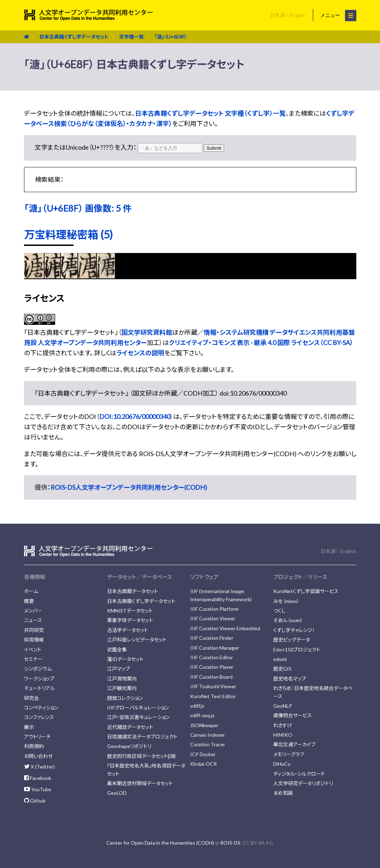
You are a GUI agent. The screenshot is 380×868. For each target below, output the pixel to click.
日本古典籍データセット (133, 591)
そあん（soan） (288, 620)
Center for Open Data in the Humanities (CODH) (160, 843)
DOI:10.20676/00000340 (135, 416)
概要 (29, 601)
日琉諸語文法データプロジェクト (142, 737)
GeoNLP (283, 706)
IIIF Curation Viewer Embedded (225, 628)
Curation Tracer (208, 744)
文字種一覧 (131, 37)
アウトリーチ (37, 737)
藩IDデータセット (125, 659)
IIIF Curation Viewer (213, 618)
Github (35, 801)
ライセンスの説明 (140, 353)
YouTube (38, 789)
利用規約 (34, 746)
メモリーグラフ (289, 754)
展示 (29, 727)
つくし (279, 611)
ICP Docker (203, 754)
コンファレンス (39, 717)
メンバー (33, 611)
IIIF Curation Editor (212, 657)
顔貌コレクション (125, 698)
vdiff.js (197, 706)
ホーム (31, 591)
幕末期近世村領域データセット (140, 783)
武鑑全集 (117, 649)
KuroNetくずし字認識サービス (306, 591)
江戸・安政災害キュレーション (138, 717)
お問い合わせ (38, 756)
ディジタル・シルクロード (299, 774)
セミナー (33, 659)
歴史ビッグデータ (292, 640)
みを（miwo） (286, 601)
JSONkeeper (204, 725)
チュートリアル (39, 688)
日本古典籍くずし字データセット (74, 37)
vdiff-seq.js (202, 715)
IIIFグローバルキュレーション (138, 708)
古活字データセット (128, 630)
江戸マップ (119, 669)
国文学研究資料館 (147, 332)
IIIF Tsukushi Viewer (213, 686)
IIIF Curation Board (211, 677)
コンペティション (41, 708)
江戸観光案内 (122, 688)
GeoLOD (117, 793)
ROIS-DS (230, 843)
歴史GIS (282, 669)
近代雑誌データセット (130, 727)
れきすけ (283, 725)
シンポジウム (38, 669)
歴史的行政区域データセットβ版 (141, 756)
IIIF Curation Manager (215, 648)
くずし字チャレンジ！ (294, 630)
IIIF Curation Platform (214, 609)
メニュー (338, 16)
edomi (280, 659)
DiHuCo (282, 764)
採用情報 (34, 640)
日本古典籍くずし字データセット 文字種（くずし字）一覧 (210, 113)
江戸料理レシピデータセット (137, 640)
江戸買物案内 (122, 679)
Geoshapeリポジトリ (129, 746)
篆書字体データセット (130, 620)
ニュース (33, 620)
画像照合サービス (293, 715)
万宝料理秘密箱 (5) (68, 234)
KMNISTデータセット (130, 611)
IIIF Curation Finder (212, 638)
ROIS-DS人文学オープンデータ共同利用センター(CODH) (129, 487)
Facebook (38, 778)
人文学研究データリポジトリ (303, 783)
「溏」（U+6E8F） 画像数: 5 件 (78, 208)
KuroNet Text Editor (213, 696)
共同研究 (34, 630)
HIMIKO (283, 735)
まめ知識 (283, 793)
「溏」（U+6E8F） (171, 37)
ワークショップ (39, 679)
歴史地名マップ (290, 679)
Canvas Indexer (207, 735)
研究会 (31, 698)
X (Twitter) (39, 767)
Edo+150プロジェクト (297, 649)
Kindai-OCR (203, 764)
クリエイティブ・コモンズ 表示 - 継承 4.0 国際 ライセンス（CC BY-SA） (261, 343)
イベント (33, 649)
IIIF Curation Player (212, 667)
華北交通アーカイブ (294, 744)
